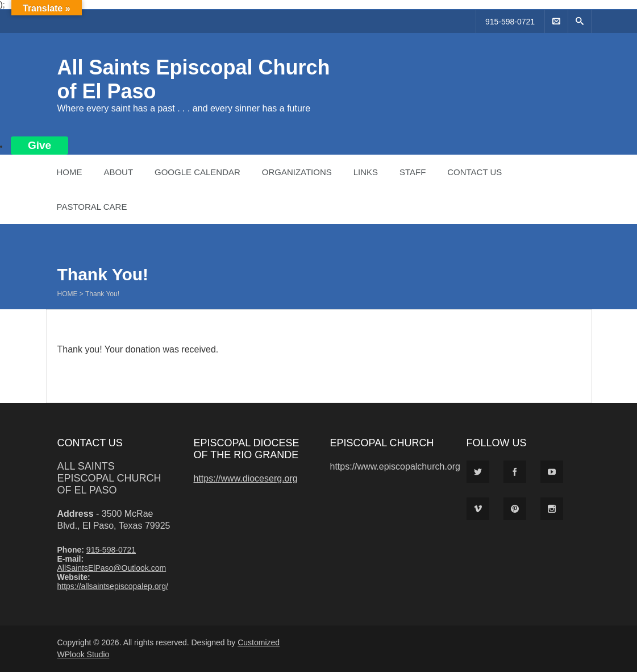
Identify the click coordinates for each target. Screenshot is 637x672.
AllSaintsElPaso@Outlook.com (112, 568)
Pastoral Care (92, 207)
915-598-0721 (510, 22)
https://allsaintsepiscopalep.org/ (113, 586)
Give (39, 145)
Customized (259, 642)
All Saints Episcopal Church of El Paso (109, 478)
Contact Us (474, 172)
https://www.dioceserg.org (246, 478)
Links (366, 172)
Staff (413, 172)
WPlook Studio (84, 654)
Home (70, 172)
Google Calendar (197, 172)
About (118, 172)
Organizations (297, 172)
